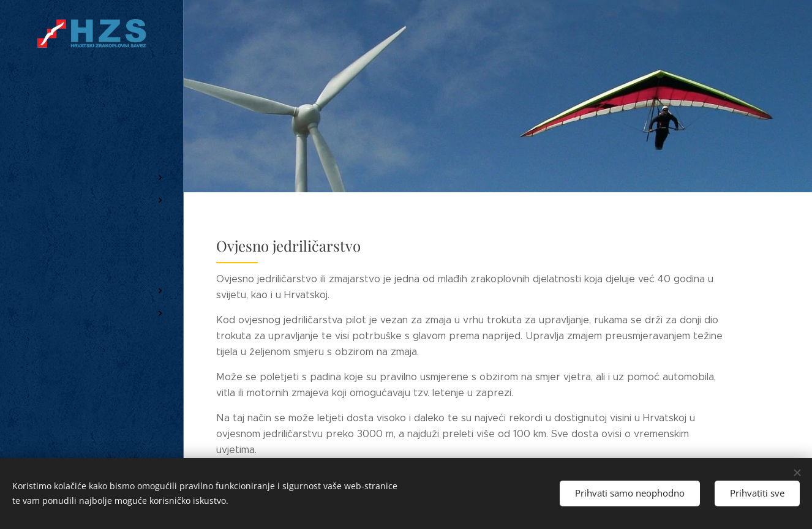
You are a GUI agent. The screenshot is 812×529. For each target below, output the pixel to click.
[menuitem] (92, 141)
